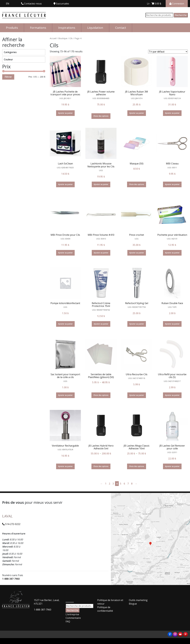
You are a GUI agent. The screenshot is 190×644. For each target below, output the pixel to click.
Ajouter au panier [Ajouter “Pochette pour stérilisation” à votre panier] (172, 253)
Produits (12, 28)
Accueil (53, 38)
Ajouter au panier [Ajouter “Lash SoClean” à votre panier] (65, 184)
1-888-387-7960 (11, 579)
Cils (71, 38)
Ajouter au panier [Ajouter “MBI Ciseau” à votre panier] (172, 184)
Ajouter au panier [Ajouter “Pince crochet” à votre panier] (137, 253)
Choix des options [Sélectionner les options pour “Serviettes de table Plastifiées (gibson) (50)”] (101, 395)
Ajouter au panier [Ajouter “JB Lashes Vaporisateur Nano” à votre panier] (172, 113)
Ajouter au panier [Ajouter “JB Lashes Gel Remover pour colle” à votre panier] (172, 466)
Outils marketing (138, 600)
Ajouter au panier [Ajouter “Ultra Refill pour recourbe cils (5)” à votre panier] (172, 395)
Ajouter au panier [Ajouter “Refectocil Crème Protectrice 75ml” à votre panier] (101, 324)
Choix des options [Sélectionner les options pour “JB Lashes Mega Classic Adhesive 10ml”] (137, 466)
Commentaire (73, 618)
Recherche (181, 15)
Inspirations (67, 28)
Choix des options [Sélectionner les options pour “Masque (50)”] (137, 184)
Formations (38, 28)
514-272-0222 (11, 524)
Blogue (133, 604)
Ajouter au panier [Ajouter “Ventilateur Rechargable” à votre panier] (65, 466)
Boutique (63, 38)
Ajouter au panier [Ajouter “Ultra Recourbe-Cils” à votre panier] (137, 395)
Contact (121, 28)
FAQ (68, 621)
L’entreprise (72, 614)
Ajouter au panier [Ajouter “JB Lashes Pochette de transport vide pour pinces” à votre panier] (65, 113)
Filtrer (8, 77)
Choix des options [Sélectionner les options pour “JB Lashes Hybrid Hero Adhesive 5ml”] (101, 466)
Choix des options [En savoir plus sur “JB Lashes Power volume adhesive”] (101, 116)
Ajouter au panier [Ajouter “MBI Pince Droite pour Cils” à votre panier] (65, 253)
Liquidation (95, 28)
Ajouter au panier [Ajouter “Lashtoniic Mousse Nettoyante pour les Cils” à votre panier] (101, 184)
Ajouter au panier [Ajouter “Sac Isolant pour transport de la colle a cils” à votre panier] (65, 395)
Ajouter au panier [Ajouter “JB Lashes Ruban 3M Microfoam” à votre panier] (137, 113)
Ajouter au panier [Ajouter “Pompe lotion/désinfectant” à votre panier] (65, 324)
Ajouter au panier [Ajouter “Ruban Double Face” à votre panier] (172, 324)
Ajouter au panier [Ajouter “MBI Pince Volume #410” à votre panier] (101, 253)
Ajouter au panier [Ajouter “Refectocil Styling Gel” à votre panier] (137, 324)
